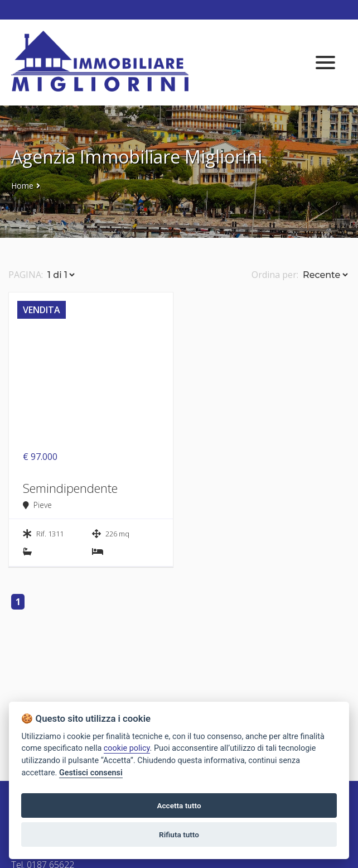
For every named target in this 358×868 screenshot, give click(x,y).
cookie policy (127, 748)
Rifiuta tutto (179, 835)
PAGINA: (26, 275)
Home (22, 186)
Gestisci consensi (91, 773)
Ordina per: (275, 275)
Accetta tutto (179, 805)
